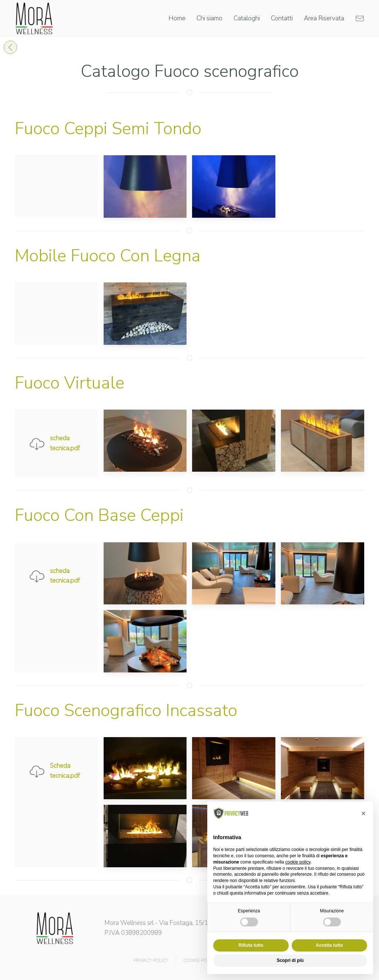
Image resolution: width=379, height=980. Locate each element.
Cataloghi (247, 18)
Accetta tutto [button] (329, 945)
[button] (363, 813)
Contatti (282, 18)
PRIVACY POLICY (151, 960)
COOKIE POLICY (200, 960)
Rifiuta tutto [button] (251, 945)
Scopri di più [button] (290, 960)
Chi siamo (209, 18)
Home (177, 18)
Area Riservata (324, 18)
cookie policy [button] (298, 862)
